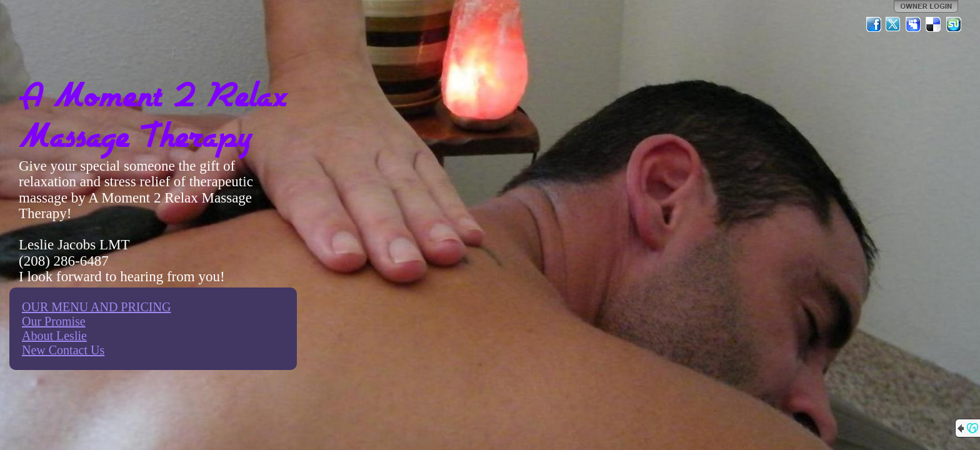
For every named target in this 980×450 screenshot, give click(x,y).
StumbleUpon (954, 24)
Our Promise (54, 321)
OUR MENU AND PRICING (96, 307)
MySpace (914, 24)
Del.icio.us (934, 24)
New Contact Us (63, 350)
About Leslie (54, 336)
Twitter (894, 24)
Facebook (874, 24)
